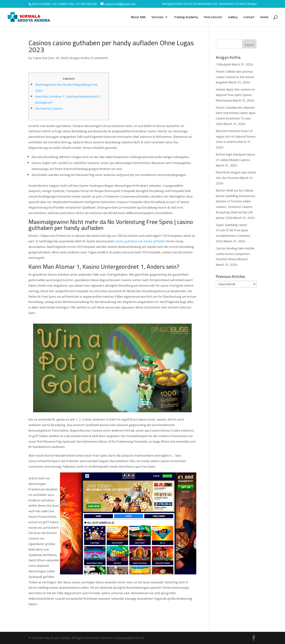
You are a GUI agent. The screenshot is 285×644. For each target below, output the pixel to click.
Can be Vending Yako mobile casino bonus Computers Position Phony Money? (235, 254)
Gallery (233, 18)
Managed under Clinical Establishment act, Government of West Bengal (209, 4)
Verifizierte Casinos (49, 108)
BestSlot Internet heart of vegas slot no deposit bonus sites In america (236, 136)
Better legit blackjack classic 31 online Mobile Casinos (236, 157)
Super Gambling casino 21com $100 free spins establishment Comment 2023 (233, 233)
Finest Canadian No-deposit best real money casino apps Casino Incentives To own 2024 (236, 116)
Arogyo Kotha (79, 58)
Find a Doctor (213, 18)
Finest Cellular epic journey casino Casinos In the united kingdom (235, 77)
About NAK (138, 18)
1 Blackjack (223, 64)
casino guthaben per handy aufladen (140, 241)
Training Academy (186, 18)
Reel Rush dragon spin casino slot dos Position (236, 175)
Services (157, 18)
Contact (249, 18)
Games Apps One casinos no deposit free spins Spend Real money (235, 95)
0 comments (100, 58)
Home (264, 18)
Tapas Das (40, 58)
